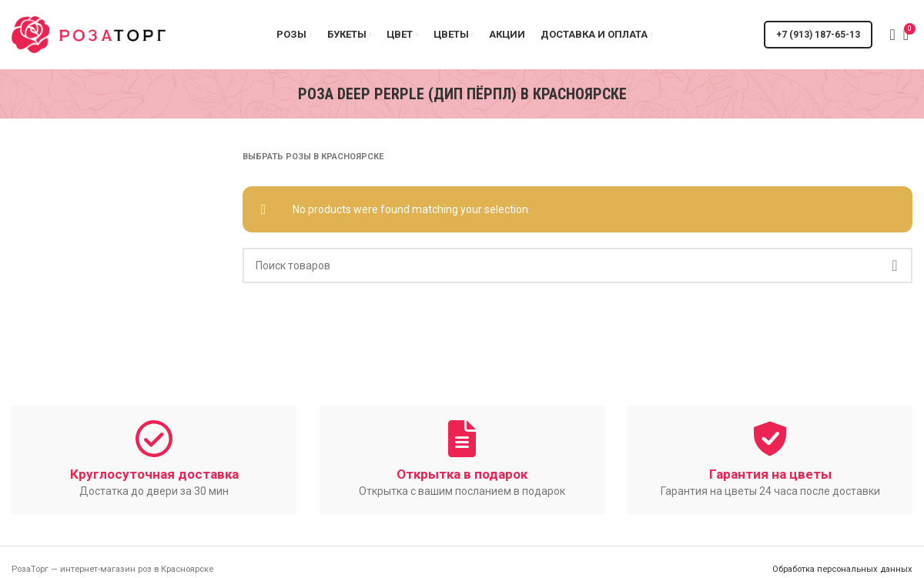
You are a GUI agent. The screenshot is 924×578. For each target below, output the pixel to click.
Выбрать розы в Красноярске (313, 157)
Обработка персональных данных (842, 569)
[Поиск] (888, 35)
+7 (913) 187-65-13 (818, 35)
